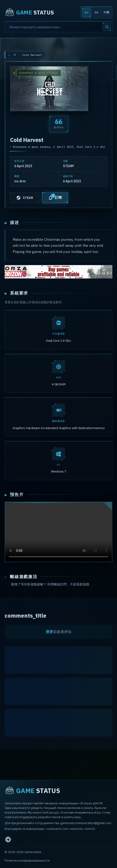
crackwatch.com (57, 829)
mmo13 (90, 829)
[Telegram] (8, 839)
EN (96, 13)
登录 (49, 633)
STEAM (25, 198)
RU (86, 13)
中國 (106, 12)
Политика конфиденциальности (27, 861)
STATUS (29, 12)
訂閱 (55, 197)
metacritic (76, 829)
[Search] (58, 27)
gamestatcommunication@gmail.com (86, 823)
